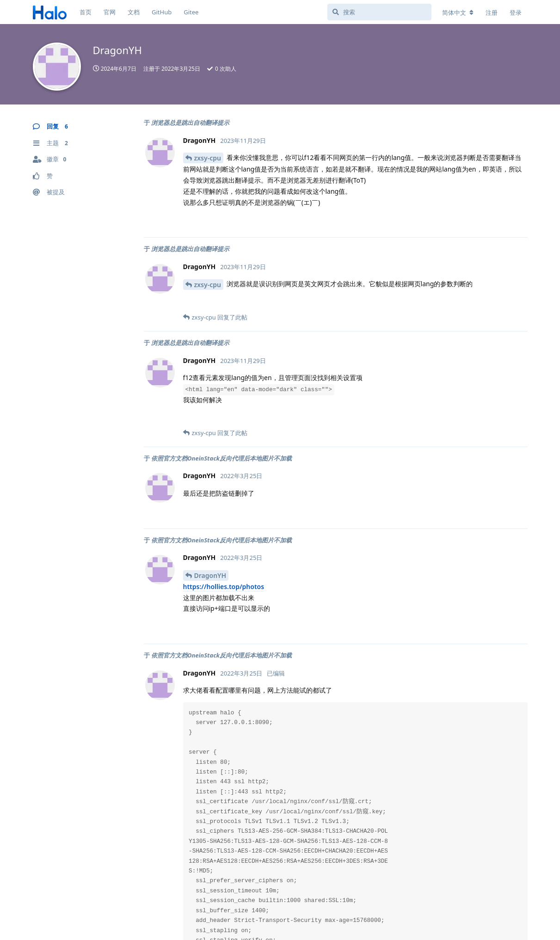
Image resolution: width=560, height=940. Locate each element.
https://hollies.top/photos (224, 587)
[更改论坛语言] (458, 12)
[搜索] (379, 12)
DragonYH (210, 575)
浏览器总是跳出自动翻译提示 (190, 123)
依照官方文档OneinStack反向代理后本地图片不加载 (222, 458)
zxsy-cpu (208, 158)
